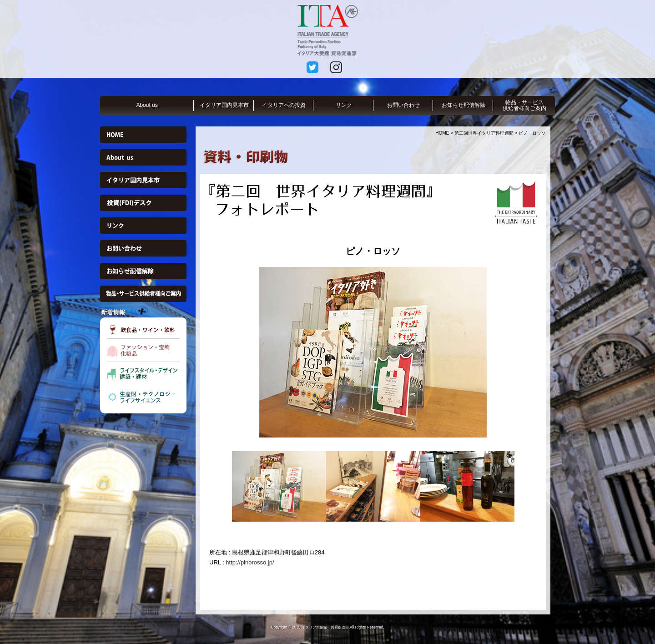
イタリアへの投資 (284, 105)
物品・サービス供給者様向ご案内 (524, 105)
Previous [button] (202, 352)
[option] (373, 352)
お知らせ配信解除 (464, 105)
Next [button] (544, 352)
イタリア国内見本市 (224, 105)
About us (147, 105)
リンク (344, 105)
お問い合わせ (403, 105)
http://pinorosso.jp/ (250, 562)
